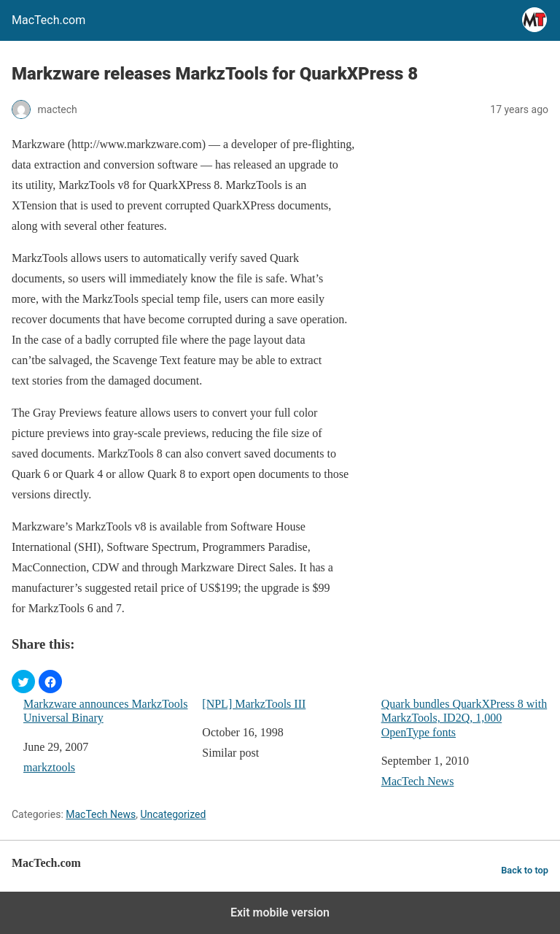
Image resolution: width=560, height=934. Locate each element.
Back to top (525, 870)
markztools (49, 767)
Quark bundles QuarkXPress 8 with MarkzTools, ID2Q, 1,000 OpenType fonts (464, 718)
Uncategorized (173, 814)
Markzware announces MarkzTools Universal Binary (105, 711)
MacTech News (418, 781)
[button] (23, 682)
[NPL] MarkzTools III (254, 704)
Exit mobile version (280, 912)
